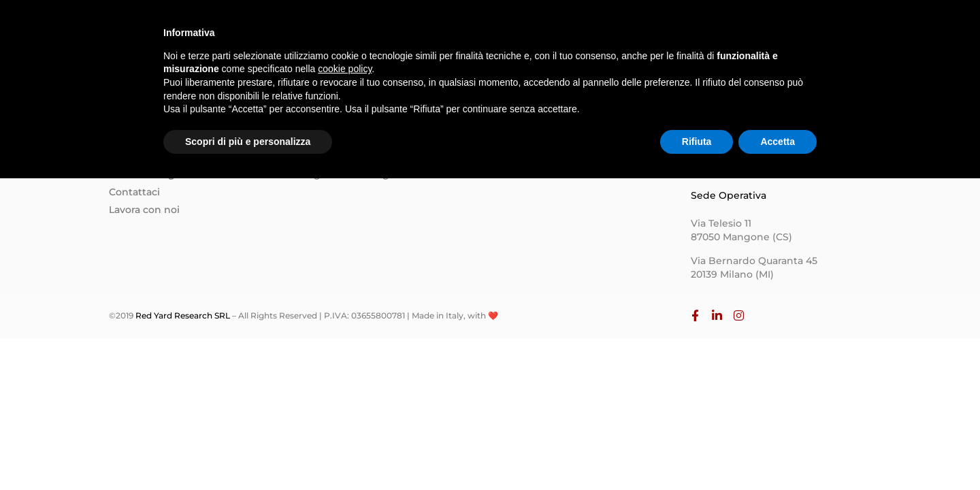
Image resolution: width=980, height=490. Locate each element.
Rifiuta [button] (697, 453)
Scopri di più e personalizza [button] (248, 453)
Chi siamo (534, 38)
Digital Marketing (346, 174)
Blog (641, 38)
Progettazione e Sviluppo (365, 156)
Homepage (458, 38)
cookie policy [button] (345, 380)
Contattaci (134, 192)
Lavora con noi (144, 210)
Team (595, 38)
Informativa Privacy (544, 156)
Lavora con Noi (780, 38)
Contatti (695, 38)
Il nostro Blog (142, 174)
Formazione (332, 138)
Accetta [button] (778, 453)
